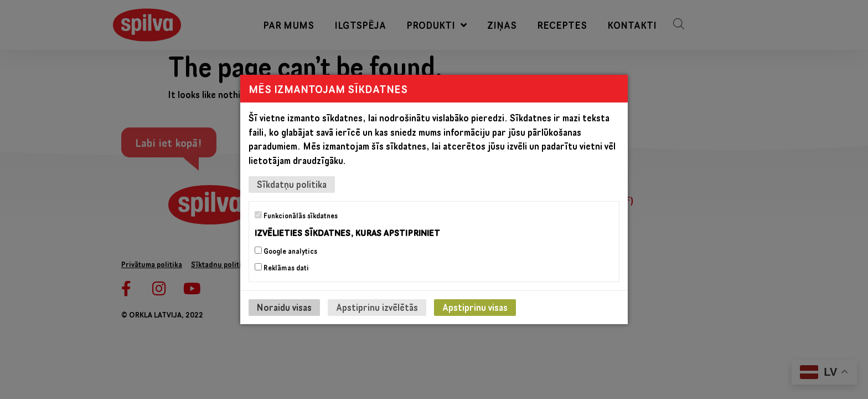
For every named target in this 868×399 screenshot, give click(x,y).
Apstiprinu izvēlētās (377, 307)
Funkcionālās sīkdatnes (296, 216)
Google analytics (286, 251)
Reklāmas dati (282, 268)
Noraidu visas (284, 307)
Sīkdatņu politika (292, 184)
